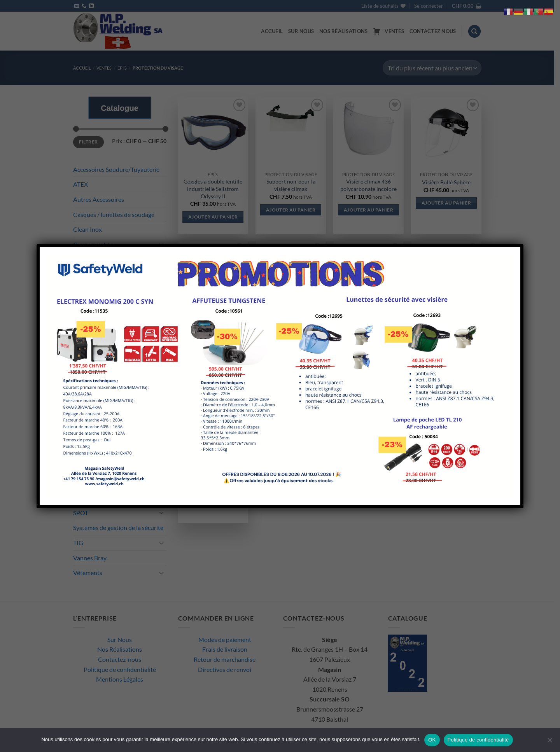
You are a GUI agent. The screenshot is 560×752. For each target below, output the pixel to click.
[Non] (549, 742)
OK (432, 740)
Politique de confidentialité (478, 740)
